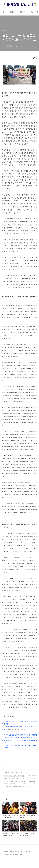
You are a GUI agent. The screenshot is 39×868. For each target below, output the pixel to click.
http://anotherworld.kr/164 (16, 729)
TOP (35, 853)
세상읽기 (22, 12)
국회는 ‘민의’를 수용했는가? (13, 786)
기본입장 (12, 12)
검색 (30, 4)
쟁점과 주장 (34, 12)
